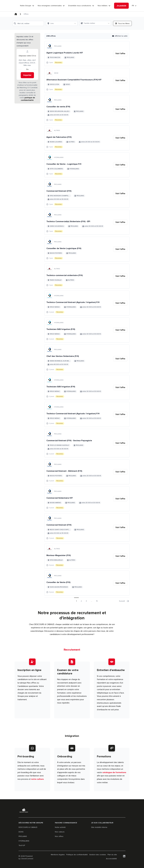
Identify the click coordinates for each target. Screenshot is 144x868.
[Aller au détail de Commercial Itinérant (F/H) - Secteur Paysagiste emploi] (87, 443)
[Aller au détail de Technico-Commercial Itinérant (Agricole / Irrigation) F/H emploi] (87, 303)
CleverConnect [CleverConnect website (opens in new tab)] (27, 859)
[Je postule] (121, 6)
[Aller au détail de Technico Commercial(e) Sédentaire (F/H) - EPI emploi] (87, 222)
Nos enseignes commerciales (50, 6)
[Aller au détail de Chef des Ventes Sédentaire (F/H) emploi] (87, 359)
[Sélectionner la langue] (134, 6)
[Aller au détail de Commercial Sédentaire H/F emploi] (87, 499)
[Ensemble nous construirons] (93, 6)
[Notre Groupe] (33, 6)
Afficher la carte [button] (120, 36)
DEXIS (21, 832)
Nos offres (59, 836)
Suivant (124, 601)
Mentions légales (58, 855)
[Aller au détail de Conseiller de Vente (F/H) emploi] (87, 583)
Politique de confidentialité (77, 855)
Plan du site (112, 855)
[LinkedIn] (124, 856)
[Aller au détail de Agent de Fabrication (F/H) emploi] (87, 138)
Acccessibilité (111, 859)
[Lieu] (59, 23)
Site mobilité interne (99, 827)
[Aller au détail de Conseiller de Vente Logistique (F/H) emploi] (87, 249)
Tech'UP (22, 845)
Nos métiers (103, 6)
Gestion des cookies (98, 855)
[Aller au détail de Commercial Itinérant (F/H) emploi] (87, 194)
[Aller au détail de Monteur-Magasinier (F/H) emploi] (87, 556)
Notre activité (60, 827)
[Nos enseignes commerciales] (64, 6)
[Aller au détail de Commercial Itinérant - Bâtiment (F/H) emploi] (87, 472)
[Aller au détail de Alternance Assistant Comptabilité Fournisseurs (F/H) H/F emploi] (87, 80)
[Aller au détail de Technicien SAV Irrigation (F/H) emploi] (87, 330)
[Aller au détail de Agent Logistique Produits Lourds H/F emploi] (87, 54)
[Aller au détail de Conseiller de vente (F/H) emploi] (87, 109)
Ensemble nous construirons (80, 6)
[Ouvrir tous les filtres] (122, 23)
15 (97, 601)
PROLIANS (23, 836)
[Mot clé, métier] (28, 23)
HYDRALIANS (24, 841)
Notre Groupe (26, 6)
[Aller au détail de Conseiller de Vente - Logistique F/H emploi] (87, 165)
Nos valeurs (60, 832)
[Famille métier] (93, 23)
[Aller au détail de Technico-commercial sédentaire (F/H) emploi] (87, 276)
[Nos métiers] (109, 6)
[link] (120, 54)
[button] (27, 68)
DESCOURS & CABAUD (28, 827)
